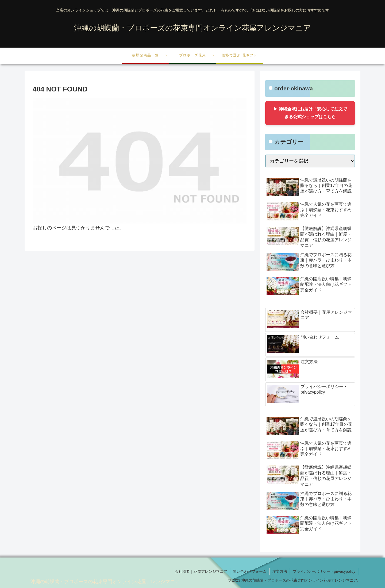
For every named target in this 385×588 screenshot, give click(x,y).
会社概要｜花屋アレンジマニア (201, 571)
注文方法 (280, 571)
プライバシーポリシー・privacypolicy (324, 571)
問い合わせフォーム (250, 571)
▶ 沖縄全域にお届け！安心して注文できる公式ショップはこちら (310, 113)
